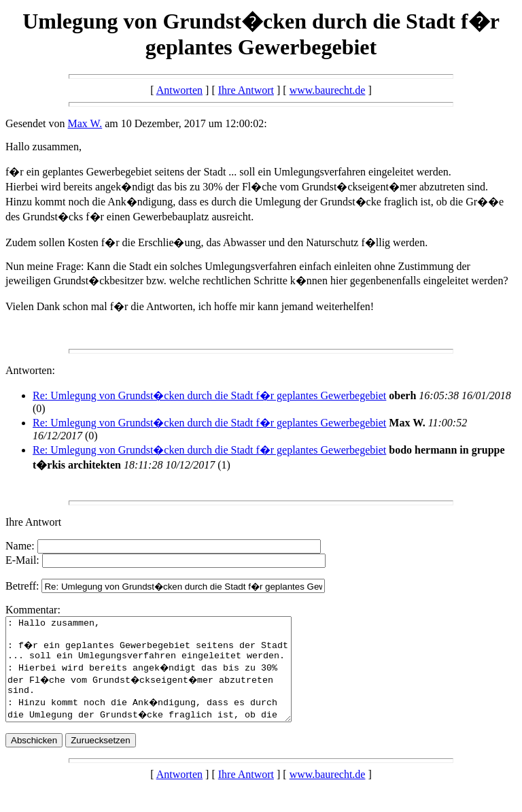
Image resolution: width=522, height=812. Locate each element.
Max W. (85, 123)
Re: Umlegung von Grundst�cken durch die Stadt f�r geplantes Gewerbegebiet (209, 395)
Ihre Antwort (246, 90)
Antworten (179, 90)
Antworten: (30, 370)
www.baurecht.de (328, 90)
